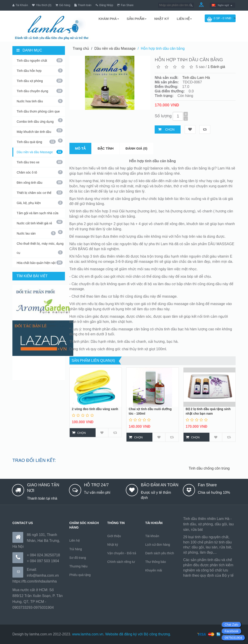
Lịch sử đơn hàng (158, 543)
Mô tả (80, 146)
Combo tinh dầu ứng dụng (40, 121)
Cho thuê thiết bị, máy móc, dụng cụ (40, 246)
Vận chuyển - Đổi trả (122, 551)
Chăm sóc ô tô (40, 170)
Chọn (170, 127)
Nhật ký (113, 543)
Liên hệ (75, 538)
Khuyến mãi (154, 568)
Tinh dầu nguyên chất (40, 58)
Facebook (231, 631)
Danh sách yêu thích (160, 551)
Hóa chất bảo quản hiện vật (40, 261)
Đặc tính (106, 146)
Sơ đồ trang (78, 556)
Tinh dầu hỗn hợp (40, 68)
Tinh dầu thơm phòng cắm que (40, 111)
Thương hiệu (78, 564)
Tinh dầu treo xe (40, 160)
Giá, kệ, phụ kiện (40, 201)
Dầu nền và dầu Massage (40, 150)
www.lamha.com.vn (88, 632)
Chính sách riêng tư (121, 560)
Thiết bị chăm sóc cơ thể (40, 190)
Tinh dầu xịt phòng (40, 79)
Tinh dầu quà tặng (36, 140)
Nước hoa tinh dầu (40, 99)
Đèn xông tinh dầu (40, 180)
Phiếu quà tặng (80, 573)
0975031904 (233, 638)
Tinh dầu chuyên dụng (40, 89)
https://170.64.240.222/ (202, 579)
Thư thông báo (156, 560)
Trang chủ (81, 46)
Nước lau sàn (36, 231)
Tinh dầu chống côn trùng (220, 466)
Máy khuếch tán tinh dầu (40, 131)
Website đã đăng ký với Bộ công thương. (138, 632)
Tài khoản (152, 534)
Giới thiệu (114, 534)
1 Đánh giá (216, 65)
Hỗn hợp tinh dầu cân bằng (163, 46)
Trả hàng (76, 547)
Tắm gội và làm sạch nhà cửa (40, 212)
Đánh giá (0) (137, 146)
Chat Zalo (231, 625)
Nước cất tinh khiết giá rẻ (40, 223)
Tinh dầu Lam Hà (196, 76)
